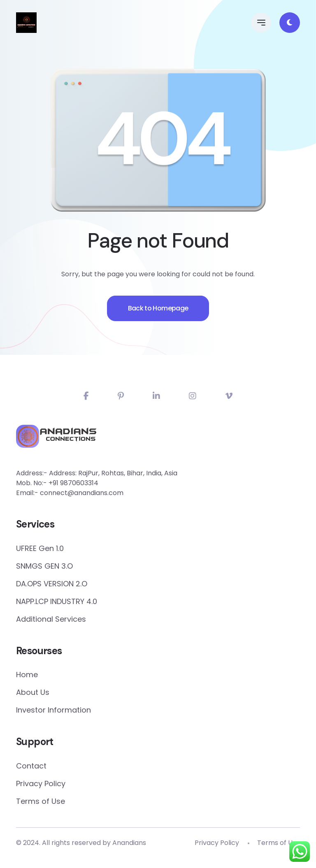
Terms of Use (41, 801)
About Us (33, 692)
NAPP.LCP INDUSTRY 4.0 (57, 601)
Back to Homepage (158, 321)
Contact (31, 766)
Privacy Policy (41, 784)
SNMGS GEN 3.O (44, 566)
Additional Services (51, 619)
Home (27, 675)
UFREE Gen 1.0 (40, 548)
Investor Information (53, 710)
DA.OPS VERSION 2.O (52, 584)
